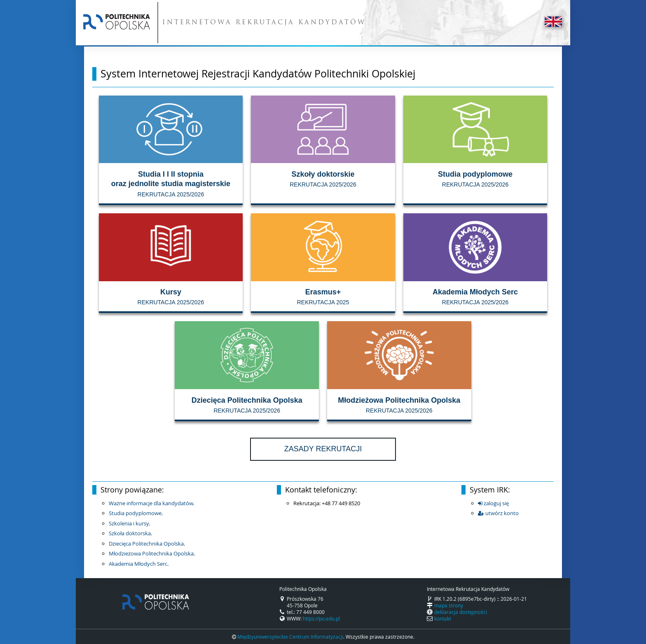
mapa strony (449, 605)
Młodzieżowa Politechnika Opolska (151, 553)
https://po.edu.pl (321, 618)
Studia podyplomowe (135, 513)
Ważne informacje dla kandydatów (151, 503)
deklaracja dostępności (461, 612)
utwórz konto (498, 513)
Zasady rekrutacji (323, 449)
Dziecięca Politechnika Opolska (146, 544)
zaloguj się (493, 503)
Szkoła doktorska (130, 533)
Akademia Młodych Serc (138, 564)
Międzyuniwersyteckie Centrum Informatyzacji (290, 637)
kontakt (443, 618)
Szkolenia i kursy (129, 523)
